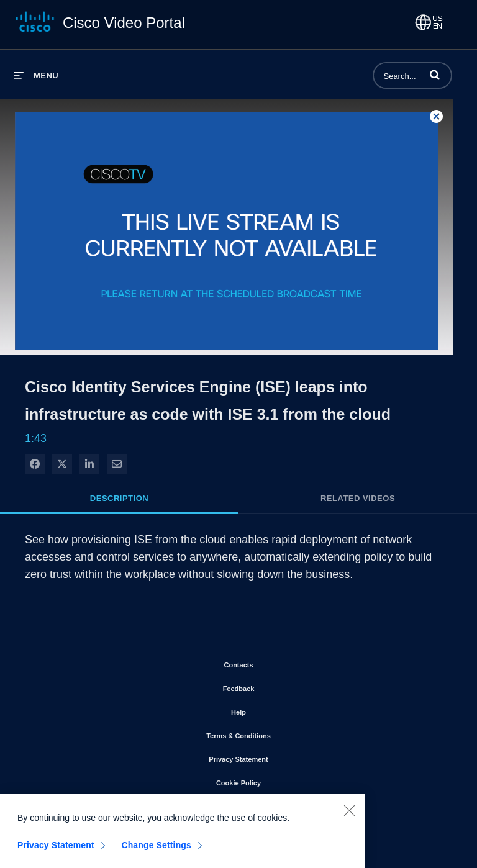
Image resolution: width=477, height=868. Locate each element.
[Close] (349, 815)
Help (274, 710)
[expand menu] (36, 75)
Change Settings (156, 849)
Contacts (274, 662)
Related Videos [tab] (358, 498)
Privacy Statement (274, 757)
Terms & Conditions (274, 733)
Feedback (274, 686)
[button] (435, 75)
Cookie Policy (274, 780)
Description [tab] (119, 498)
